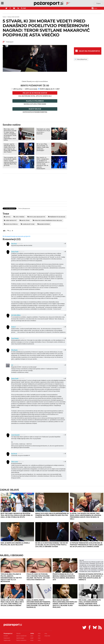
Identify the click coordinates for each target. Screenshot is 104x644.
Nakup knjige (35, 109)
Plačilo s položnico (35, 101)
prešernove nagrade (57, 217)
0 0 (12, 365)
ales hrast (14, 243)
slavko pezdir (15, 251)
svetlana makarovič (36, 217)
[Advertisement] (35, 187)
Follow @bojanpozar (24, 208)
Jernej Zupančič (15, 435)
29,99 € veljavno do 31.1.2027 (50, 89)
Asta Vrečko (19, 217)
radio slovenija (11, 224)
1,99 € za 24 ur (18, 89)
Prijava (98, 3)
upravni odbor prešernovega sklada (47, 220)
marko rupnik (44, 224)
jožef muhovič (10, 220)
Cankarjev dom (28, 224)
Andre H (13, 327)
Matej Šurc (25, 220)
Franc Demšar (15, 338)
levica (7, 217)
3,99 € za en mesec (31, 89)
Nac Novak (14, 454)
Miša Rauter (14, 350)
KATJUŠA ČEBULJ (16, 315)
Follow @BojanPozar (82, 59)
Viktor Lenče (15, 462)
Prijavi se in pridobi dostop (35, 93)
